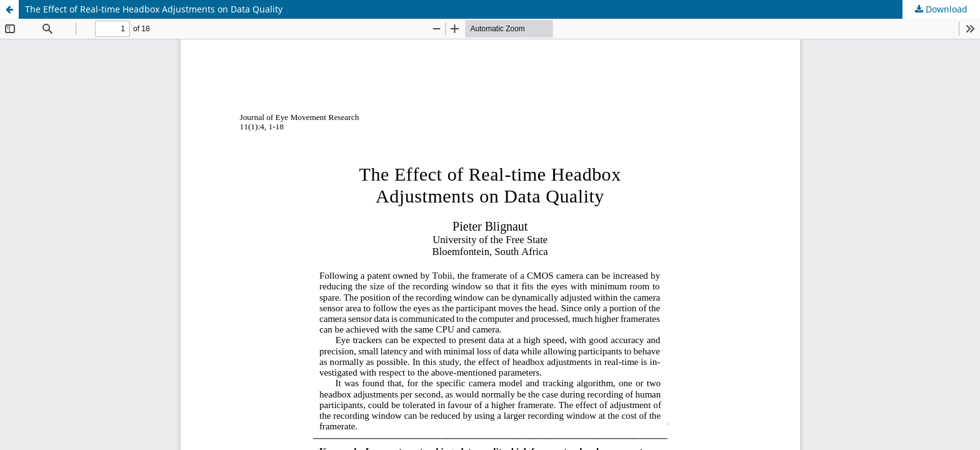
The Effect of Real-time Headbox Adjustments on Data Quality (154, 9)
